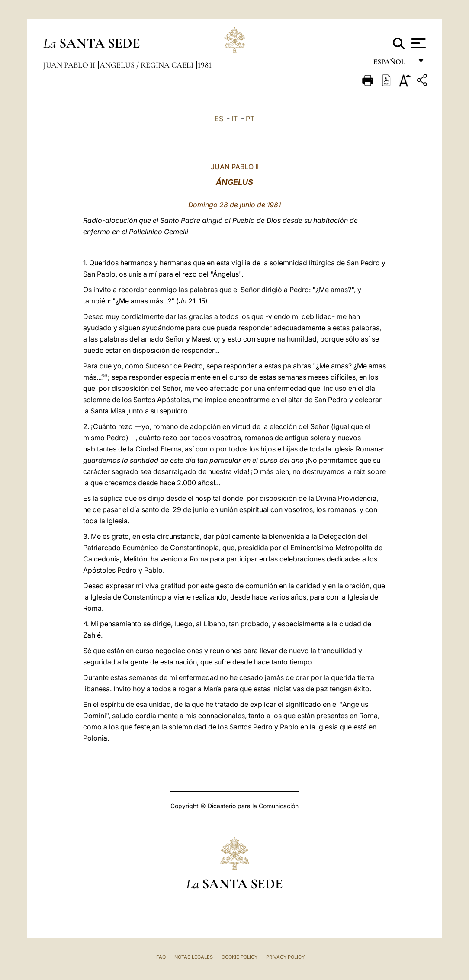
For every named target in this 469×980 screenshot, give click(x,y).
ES (219, 119)
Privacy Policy (285, 957)
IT (234, 119)
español (393, 64)
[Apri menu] (417, 43)
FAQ (161, 957)
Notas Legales (194, 957)
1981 (205, 65)
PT (250, 119)
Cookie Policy (239, 957)
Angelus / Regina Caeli (147, 65)
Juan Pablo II (70, 65)
